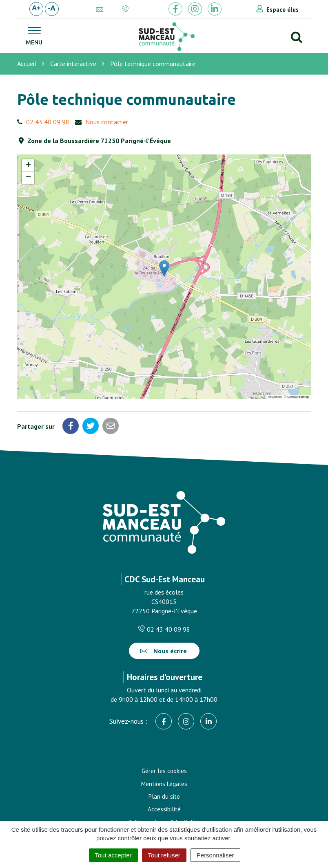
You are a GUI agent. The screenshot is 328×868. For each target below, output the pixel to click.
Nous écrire (164, 651)
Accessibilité (164, 809)
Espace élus (283, 10)
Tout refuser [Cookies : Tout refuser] (164, 855)
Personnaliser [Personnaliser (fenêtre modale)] (215, 855)
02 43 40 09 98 (48, 122)
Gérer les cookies (164, 771)
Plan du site (164, 796)
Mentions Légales (164, 784)
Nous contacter (107, 122)
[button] (164, 268)
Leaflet (275, 397)
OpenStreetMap (298, 397)
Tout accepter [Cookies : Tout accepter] (113, 855)
